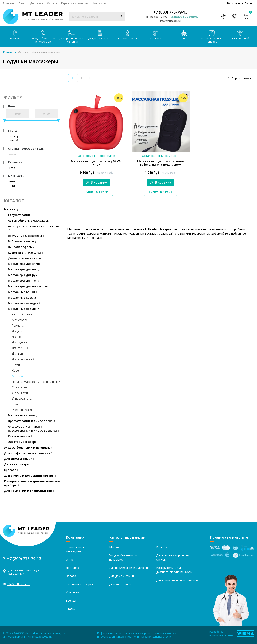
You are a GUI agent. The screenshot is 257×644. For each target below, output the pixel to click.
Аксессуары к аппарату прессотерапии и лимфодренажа (33, 429)
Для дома (18, 331)
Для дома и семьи (99, 35)
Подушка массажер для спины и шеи (36, 382)
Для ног (17, 337)
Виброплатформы (22, 247)
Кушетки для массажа (25, 253)
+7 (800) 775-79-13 (170, 12)
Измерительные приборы (212, 37)
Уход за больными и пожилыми (43, 37)
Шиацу (16, 404)
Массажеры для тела (25, 281)
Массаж (15, 35)
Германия (19, 326)
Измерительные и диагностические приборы (32, 483)
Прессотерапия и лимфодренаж (33, 421)
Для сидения (20, 342)
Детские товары (128, 35)
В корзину (96, 182)
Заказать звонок (185, 17)
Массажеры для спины (26, 264)
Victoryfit (12, 140)
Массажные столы (22, 415)
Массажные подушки (46, 52)
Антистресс (20, 320)
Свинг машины (20, 436)
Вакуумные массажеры (26, 236)
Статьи (71, 609)
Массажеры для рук (24, 275)
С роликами (20, 393)
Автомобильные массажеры (29, 220)
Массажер (19, 376)
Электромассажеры (24, 442)
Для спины (20, 348)
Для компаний (240, 35)
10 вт (10, 181)
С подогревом (22, 387)
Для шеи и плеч (23, 359)
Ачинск (249, 3)
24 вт (10, 186)
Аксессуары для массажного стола (33, 228)
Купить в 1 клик (96, 192)
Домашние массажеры (25, 258)
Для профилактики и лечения (71, 37)
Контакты (99, 3)
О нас (22, 3)
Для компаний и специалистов (29, 491)
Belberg (11, 136)
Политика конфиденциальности (152, 637)
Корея (16, 370)
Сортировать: (242, 78)
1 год (10, 168)
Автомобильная (23, 314)
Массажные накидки (24, 303)
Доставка (36, 3)
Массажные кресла (23, 297)
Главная (9, 3)
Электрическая (22, 410)
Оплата (52, 3)
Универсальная (22, 398)
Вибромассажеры (22, 241)
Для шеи (17, 354)
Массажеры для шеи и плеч (29, 286)
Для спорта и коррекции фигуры (30, 475)
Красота (156, 35)
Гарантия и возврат (75, 3)
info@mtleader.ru (170, 21)
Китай (10, 154)
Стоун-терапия (19, 215)
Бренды (71, 601)
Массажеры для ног (23, 269)
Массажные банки (22, 292)
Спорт (184, 35)
